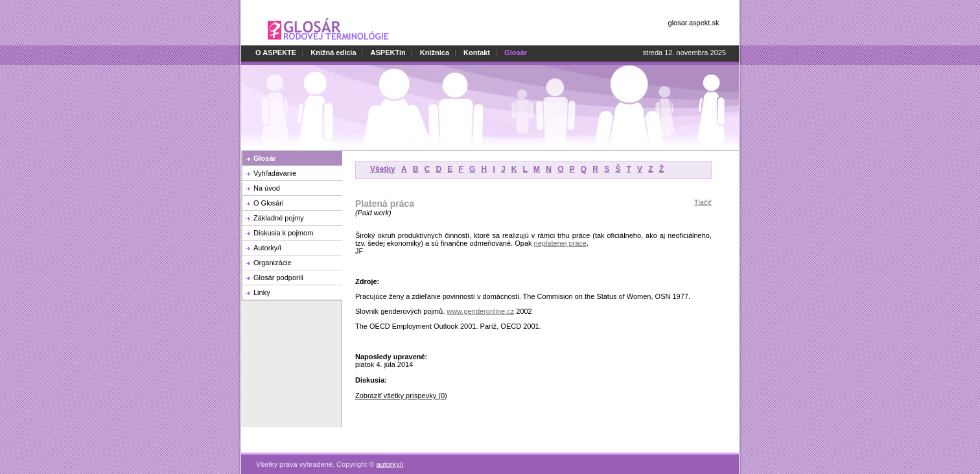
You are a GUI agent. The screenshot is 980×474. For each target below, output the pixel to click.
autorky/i (390, 457)
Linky (262, 292)
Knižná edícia (333, 53)
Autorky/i (267, 248)
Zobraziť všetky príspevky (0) (401, 396)
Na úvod (267, 188)
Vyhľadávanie (275, 173)
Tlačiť (703, 202)
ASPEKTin (388, 53)
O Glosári (268, 203)
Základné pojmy (279, 218)
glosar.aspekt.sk (694, 23)
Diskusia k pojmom (283, 233)
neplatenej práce (560, 243)
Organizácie (273, 263)
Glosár (265, 158)
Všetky (383, 169)
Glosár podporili (278, 278)
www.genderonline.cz (480, 311)
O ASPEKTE (276, 53)
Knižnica (435, 53)
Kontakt (477, 53)
